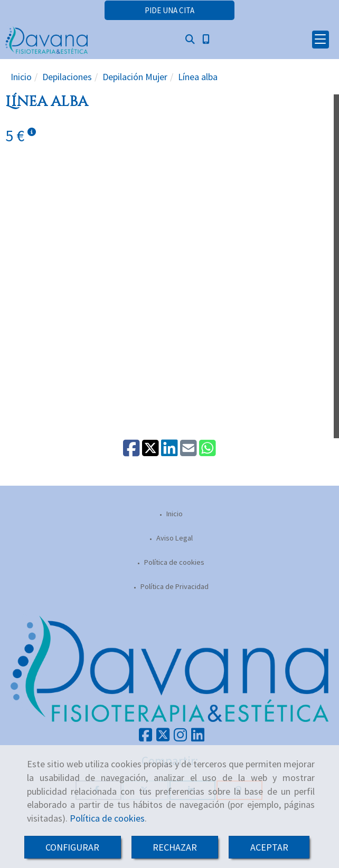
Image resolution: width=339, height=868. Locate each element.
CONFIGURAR (72, 847)
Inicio (174, 514)
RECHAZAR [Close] (175, 847)
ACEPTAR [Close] (269, 847)
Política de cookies (107, 818)
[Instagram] (180, 738)
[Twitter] (163, 738)
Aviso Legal (174, 538)
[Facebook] (145, 738)
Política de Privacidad (174, 586)
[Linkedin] (198, 738)
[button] (169, 10)
